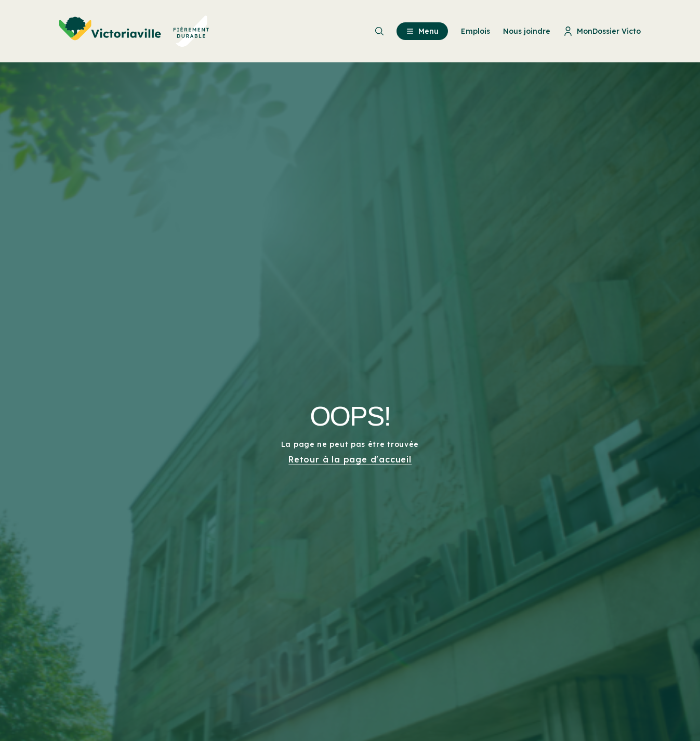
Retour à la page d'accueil (350, 459)
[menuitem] (134, 31)
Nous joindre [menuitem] (527, 31)
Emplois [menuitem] (476, 31)
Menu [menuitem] (422, 31)
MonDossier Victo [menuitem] (602, 31)
